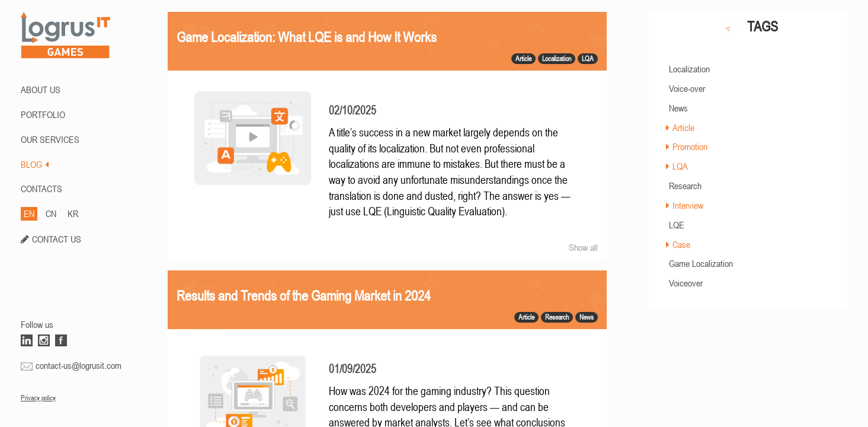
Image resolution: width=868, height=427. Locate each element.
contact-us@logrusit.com (79, 365)
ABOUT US (41, 90)
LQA (680, 166)
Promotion (690, 146)
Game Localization (701, 263)
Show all (583, 247)
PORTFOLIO (43, 114)
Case (681, 244)
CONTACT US (57, 239)
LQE (677, 225)
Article (683, 128)
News (678, 108)
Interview (688, 205)
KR (73, 213)
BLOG (35, 164)
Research (685, 186)
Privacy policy (38, 398)
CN (51, 213)
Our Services (50, 139)
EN (29, 213)
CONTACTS (41, 189)
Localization (689, 69)
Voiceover (686, 283)
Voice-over (687, 88)
